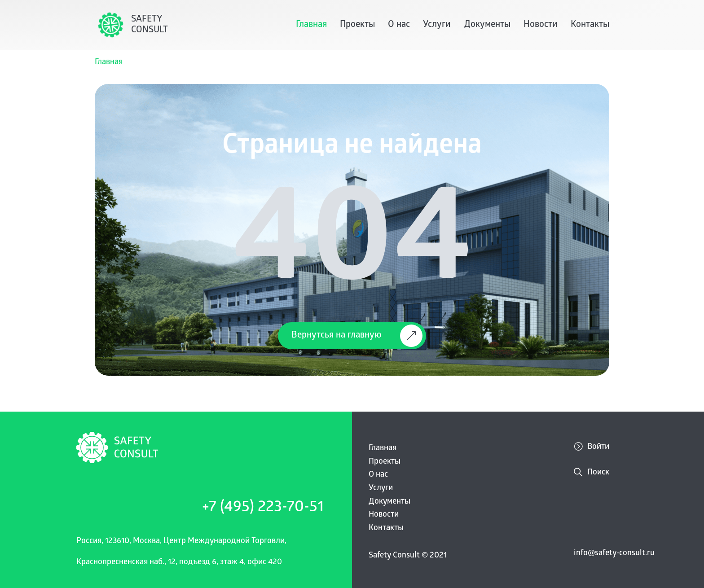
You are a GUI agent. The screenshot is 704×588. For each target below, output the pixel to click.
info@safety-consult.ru (614, 554)
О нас (399, 25)
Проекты (357, 25)
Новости (541, 25)
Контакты (590, 25)
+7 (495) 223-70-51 (263, 508)
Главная (311, 25)
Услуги (437, 25)
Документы (487, 25)
